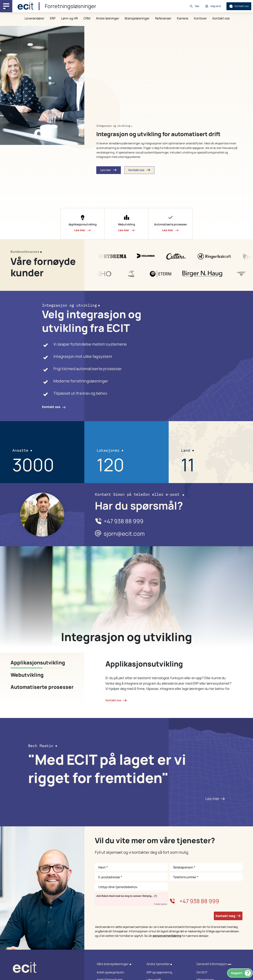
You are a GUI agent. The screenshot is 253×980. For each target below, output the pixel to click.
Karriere (183, 18)
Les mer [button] (109, 170)
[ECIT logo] (42, 968)
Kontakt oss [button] (139, 170)
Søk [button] (194, 6)
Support (241, 973)
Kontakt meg (228, 916)
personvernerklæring (167, 936)
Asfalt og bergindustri (117, 972)
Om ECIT (217, 972)
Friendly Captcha (160, 904)
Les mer (215, 799)
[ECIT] (25, 6)
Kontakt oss (239, 6)
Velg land (213, 6)
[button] (83, 224)
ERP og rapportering (167, 972)
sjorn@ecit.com (124, 534)
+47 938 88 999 (124, 521)
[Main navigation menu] (6, 6)
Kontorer (200, 18)
